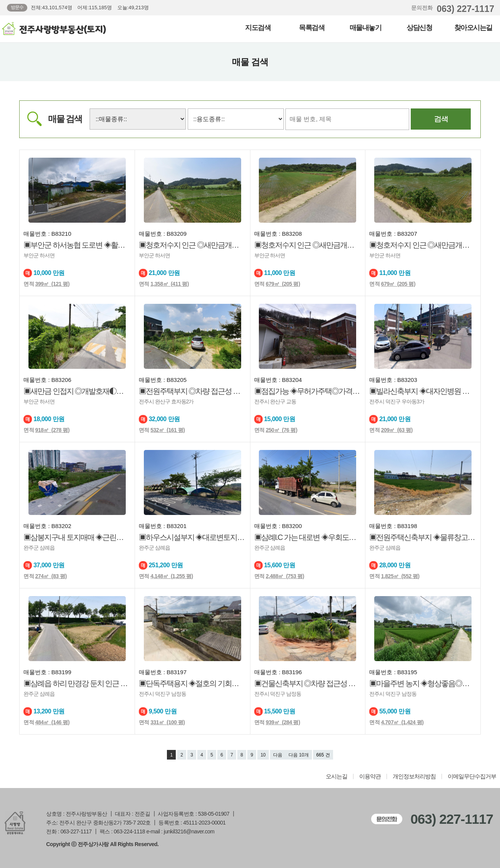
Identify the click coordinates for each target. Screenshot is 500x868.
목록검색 (312, 28)
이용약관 (370, 776)
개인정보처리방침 (414, 776)
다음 (278, 755)
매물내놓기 (366, 28)
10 (263, 755)
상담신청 (419, 28)
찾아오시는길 (473, 28)
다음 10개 (299, 755)
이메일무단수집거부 (472, 776)
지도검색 (258, 28)
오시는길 (337, 776)
